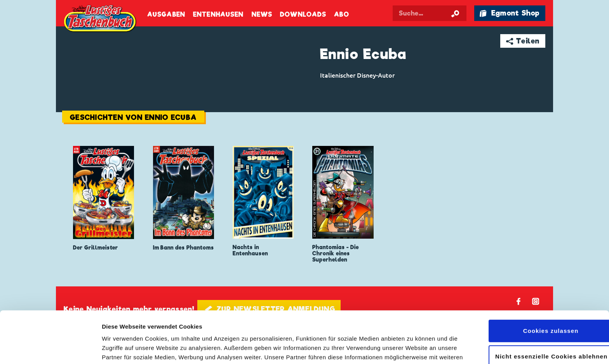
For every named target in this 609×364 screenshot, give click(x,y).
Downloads (303, 15)
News (262, 15)
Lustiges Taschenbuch (101, 19)
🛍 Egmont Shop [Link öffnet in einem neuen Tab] (510, 13)
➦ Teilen (523, 41)
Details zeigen (121, 349)
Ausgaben (166, 15)
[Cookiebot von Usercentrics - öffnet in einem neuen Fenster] (50, 349)
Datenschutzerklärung (318, 327)
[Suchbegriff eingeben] (430, 13)
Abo (341, 15)
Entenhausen (218, 15)
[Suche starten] (455, 13)
